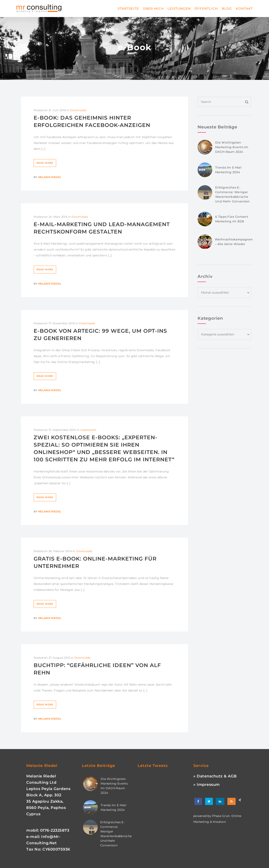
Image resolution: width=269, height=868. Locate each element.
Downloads (78, 110)
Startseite (128, 9)
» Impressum (207, 785)
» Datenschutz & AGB (215, 776)
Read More (45, 163)
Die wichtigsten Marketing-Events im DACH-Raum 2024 (232, 147)
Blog (227, 9)
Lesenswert (88, 430)
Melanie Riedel (50, 177)
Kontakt (244, 9)
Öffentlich (206, 9)
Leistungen (179, 9)
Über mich (153, 9)
